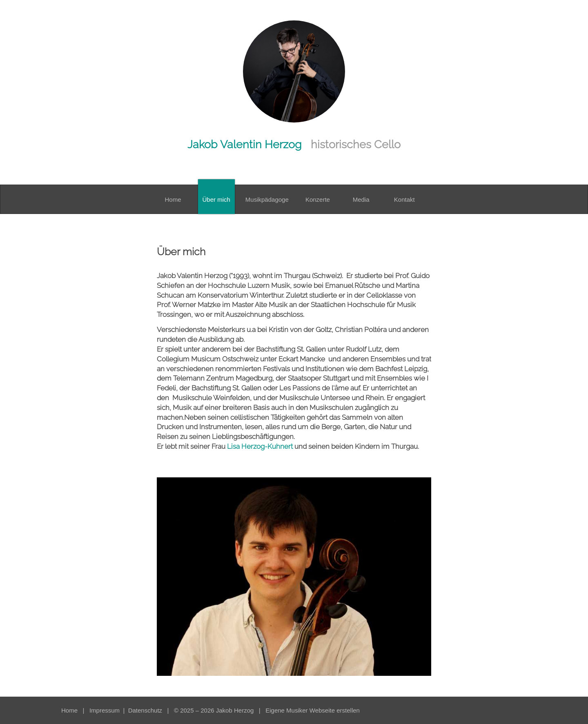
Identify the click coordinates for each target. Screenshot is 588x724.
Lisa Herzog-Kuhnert (260, 446)
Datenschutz (146, 710)
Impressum (105, 710)
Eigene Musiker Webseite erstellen (313, 710)
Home (69, 710)
